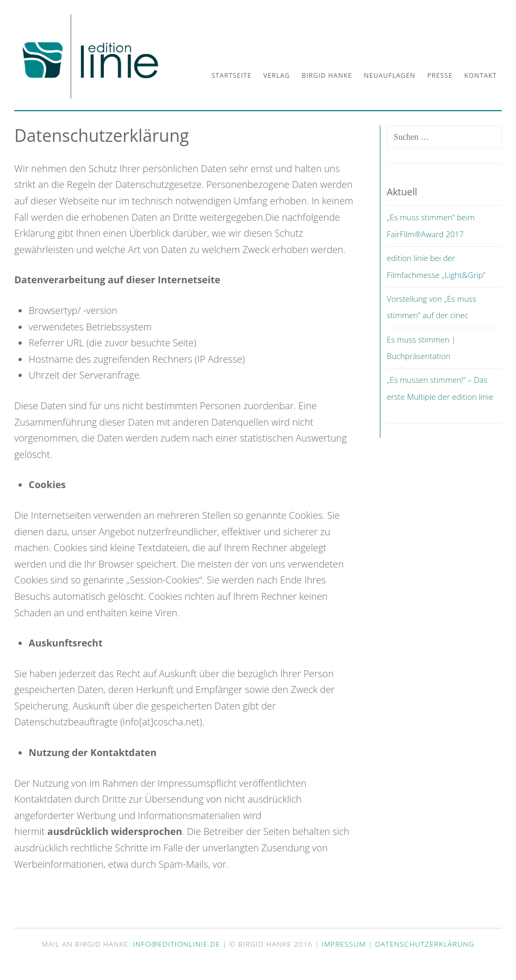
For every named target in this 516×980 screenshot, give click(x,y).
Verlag (277, 75)
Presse (440, 75)
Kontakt (481, 75)
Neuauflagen (390, 75)
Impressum (344, 944)
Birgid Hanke (327, 75)
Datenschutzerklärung (425, 944)
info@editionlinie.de (178, 944)
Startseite (232, 75)
